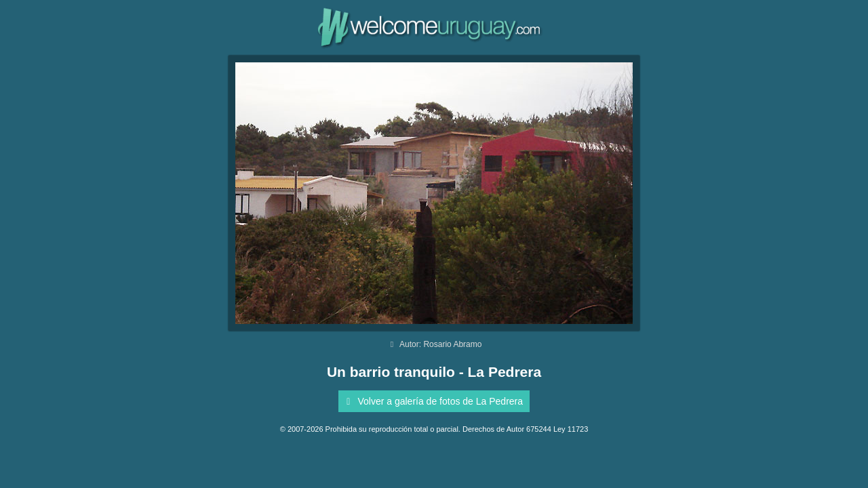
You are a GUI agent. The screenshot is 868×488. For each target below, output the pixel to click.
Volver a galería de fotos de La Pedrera (432, 401)
